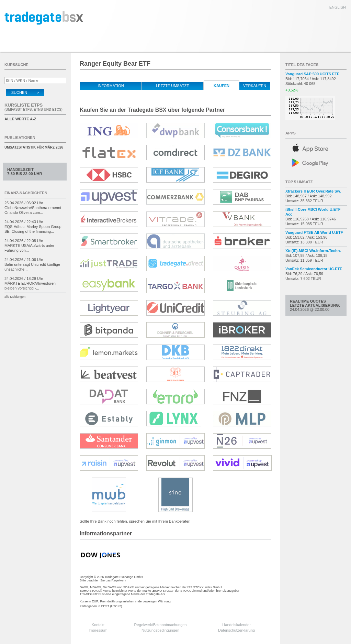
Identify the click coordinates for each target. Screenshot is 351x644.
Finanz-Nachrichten (26, 193)
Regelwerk (119, 580)
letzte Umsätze (173, 86)
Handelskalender (236, 625)
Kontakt (98, 625)
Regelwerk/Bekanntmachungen (161, 625)
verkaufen (255, 86)
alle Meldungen (15, 297)
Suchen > (25, 92)
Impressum (98, 630)
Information (111, 86)
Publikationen (20, 138)
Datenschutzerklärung (236, 630)
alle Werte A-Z (20, 119)
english (338, 7)
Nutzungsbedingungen (160, 630)
